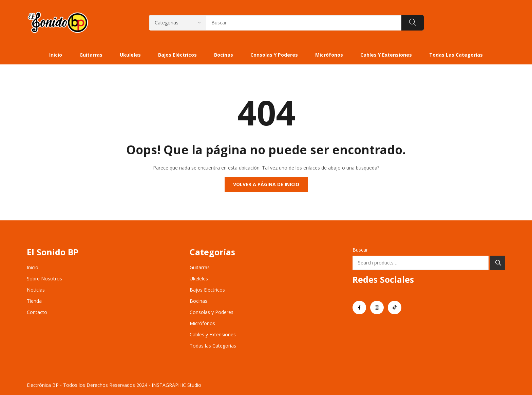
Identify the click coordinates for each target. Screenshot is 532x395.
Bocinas (198, 301)
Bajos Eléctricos (207, 290)
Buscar (360, 250)
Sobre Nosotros (44, 279)
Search (498, 263)
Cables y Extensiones (213, 334)
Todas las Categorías (213, 346)
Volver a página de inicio (266, 184)
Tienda (34, 301)
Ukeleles (199, 279)
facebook (359, 308)
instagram (377, 308)
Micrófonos (202, 323)
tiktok (395, 308)
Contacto (37, 312)
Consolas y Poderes (212, 312)
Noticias (36, 290)
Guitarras (200, 267)
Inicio (33, 267)
